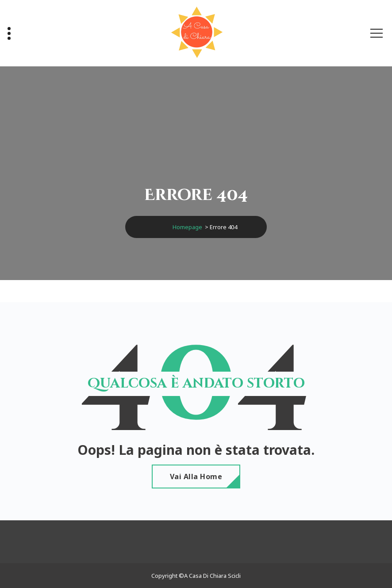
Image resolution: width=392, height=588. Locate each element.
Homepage (187, 227)
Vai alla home (196, 477)
